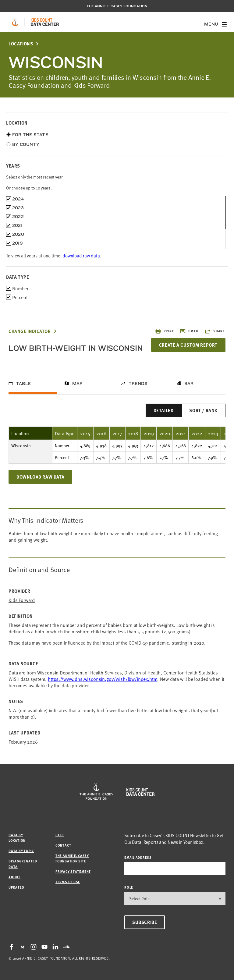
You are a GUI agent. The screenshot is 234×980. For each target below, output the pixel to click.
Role (129, 887)
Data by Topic (21, 851)
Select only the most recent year (34, 177)
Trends (138, 384)
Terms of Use (68, 882)
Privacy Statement (73, 871)
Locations (21, 44)
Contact (63, 845)
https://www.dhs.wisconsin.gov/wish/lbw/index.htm (103, 679)
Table (23, 384)
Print (164, 331)
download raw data (81, 255)
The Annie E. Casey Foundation (117, 6)
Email (189, 331)
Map (78, 384)
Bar (189, 384)
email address (138, 857)
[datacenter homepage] (45, 22)
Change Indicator (30, 331)
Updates (16, 887)
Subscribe (145, 922)
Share (215, 331)
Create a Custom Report (188, 345)
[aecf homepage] (15, 22)
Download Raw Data (40, 477)
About (14, 877)
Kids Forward (22, 600)
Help (60, 835)
